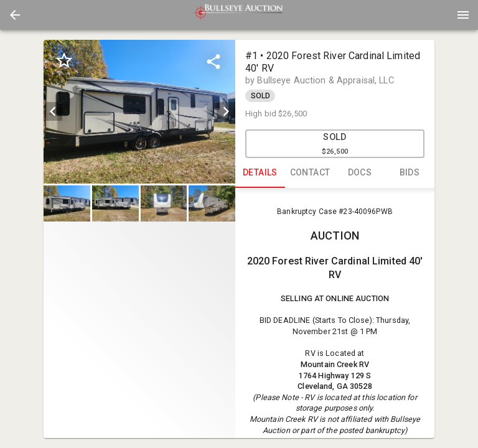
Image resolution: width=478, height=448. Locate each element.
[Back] (15, 15)
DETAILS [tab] (260, 173)
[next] (226, 111)
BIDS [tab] (410, 173)
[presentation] (239, 15)
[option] (139, 112)
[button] (15, 15)
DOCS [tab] (360, 173)
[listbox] (139, 112)
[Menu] (463, 15)
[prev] (53, 111)
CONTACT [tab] (310, 173)
